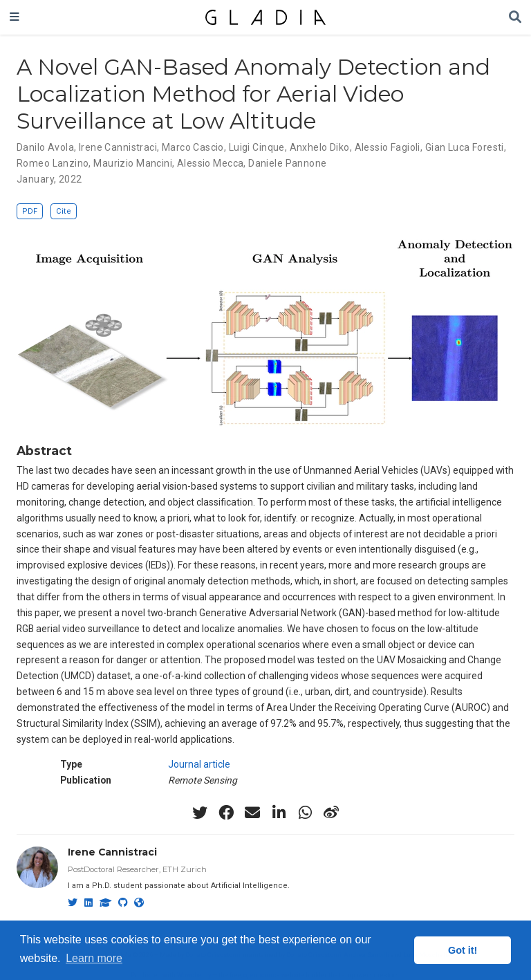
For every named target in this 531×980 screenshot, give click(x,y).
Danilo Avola (45, 147)
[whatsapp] (305, 813)
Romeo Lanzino (53, 163)
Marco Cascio (193, 147)
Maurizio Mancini (133, 163)
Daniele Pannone (287, 163)
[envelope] (252, 813)
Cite (64, 211)
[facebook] (226, 813)
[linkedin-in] (279, 813)
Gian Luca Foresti (465, 147)
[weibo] (331, 813)
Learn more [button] (94, 958)
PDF (30, 211)
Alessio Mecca (210, 163)
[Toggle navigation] (15, 17)
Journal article (199, 764)
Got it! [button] (463, 950)
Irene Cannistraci (118, 147)
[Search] (515, 18)
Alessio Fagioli (388, 147)
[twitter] (200, 813)
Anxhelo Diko (320, 147)
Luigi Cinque (257, 147)
